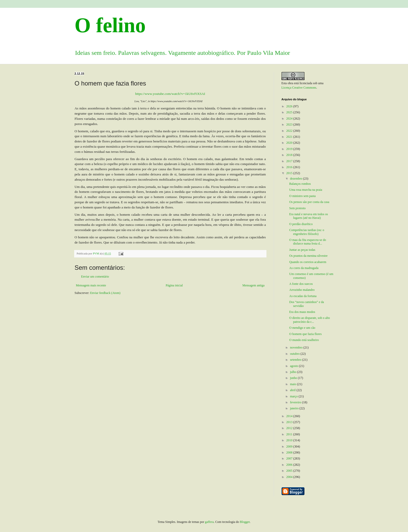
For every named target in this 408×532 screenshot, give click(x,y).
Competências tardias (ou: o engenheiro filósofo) (307, 232)
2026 (290, 106)
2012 (290, 428)
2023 (290, 124)
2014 (290, 416)
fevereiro (296, 402)
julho (294, 372)
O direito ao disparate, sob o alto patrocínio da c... (309, 320)
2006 (290, 465)
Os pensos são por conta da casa (309, 202)
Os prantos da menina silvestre (308, 256)
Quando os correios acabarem (308, 262)
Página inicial (174, 285)
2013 (290, 422)
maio (293, 384)
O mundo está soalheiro (304, 340)
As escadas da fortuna (303, 296)
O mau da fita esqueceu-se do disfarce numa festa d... (308, 242)
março (294, 396)
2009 (290, 446)
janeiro (295, 408)
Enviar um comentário (95, 277)
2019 (290, 149)
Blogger (245, 522)
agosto (294, 366)
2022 (290, 131)
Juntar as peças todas (302, 250)
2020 (290, 143)
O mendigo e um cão (302, 328)
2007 (290, 458)
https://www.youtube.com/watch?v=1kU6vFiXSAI (170, 94)
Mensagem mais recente (91, 285)
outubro (295, 354)
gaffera (209, 522)
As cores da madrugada (304, 268)
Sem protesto (297, 208)
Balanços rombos (300, 184)
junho (294, 378)
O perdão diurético (301, 224)
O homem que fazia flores (305, 334)
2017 (290, 161)
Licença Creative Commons (299, 88)
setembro (296, 360)
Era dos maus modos (302, 312)
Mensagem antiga (254, 285)
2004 (290, 477)
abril (293, 390)
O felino (110, 25)
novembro (297, 347)
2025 (290, 112)
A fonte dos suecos (301, 284)
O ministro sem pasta (302, 196)
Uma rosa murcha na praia (306, 190)
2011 (290, 434)
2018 (290, 155)
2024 (290, 119)
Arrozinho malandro (302, 290)
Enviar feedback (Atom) (105, 293)
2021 (290, 137)
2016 (290, 167)
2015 (290, 173)
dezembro (296, 179)
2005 (290, 471)
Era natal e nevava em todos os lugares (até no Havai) (308, 216)
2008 (290, 452)
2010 (290, 440)
